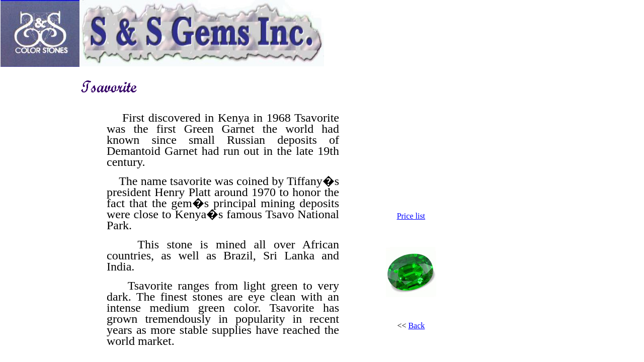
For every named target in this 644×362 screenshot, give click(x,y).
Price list (411, 216)
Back (416, 326)
